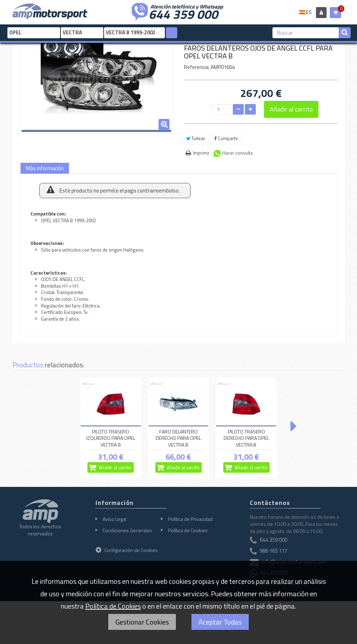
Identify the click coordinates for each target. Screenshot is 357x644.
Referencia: (197, 67)
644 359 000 (183, 13)
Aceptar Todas (220, 622)
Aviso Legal (114, 519)
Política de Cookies (188, 530)
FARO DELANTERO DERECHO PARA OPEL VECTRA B (178, 438)
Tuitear (196, 138)
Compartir (226, 138)
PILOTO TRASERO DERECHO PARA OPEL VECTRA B (246, 438)
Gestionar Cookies (142, 622)
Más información (45, 168)
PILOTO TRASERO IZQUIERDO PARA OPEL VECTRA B (111, 438)
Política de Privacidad (190, 519)
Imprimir (201, 153)
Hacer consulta (237, 153)
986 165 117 (273, 551)
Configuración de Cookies (127, 550)
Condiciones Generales (127, 530)
